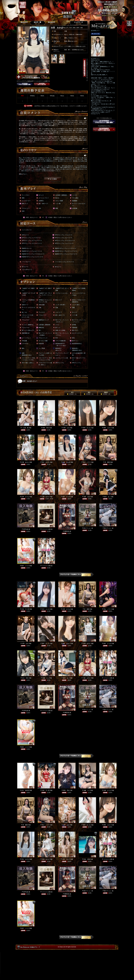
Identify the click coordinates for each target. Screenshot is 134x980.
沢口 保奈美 (25, 790)
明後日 (106, 393)
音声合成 (26, 529)
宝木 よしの (46, 609)
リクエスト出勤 (46, 529)
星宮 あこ (107, 497)
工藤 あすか (46, 497)
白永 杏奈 (25, 678)
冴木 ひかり (66, 859)
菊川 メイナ (25, 566)
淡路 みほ (87, 497)
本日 (72, 393)
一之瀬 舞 (25, 428)
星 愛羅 (107, 462)
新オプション (87, 528)
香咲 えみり (107, 428)
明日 (89, 393)
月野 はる (66, 428)
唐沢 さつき (66, 497)
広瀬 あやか (25, 462)
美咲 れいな (87, 428)
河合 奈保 (87, 859)
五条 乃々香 (66, 462)
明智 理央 (46, 428)
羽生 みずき (46, 462)
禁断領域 (67, 531)
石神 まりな (25, 497)
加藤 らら (46, 678)
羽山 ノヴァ (87, 462)
